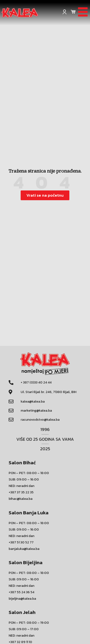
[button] (45, 195)
